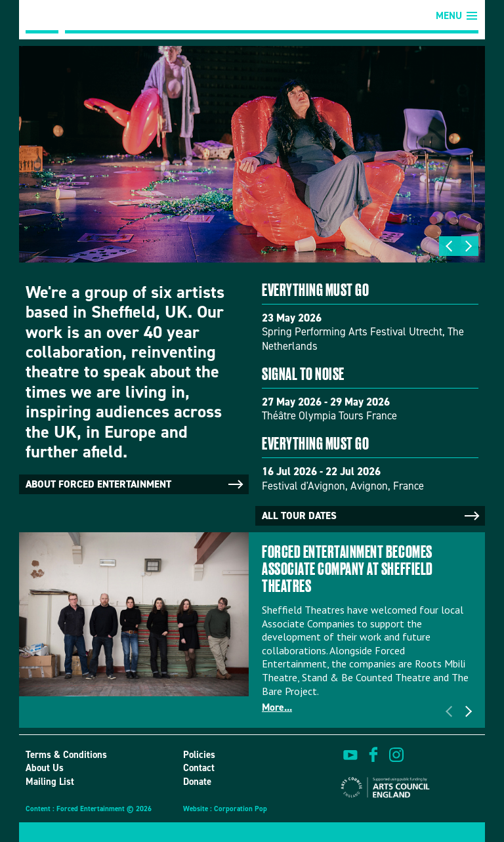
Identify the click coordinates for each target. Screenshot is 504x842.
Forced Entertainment (42, 17)
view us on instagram (396, 755)
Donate (197, 782)
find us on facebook (373, 755)
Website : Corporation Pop (225, 809)
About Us (45, 768)
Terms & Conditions (66, 755)
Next (469, 246)
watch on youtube (350, 755)
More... (277, 707)
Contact (199, 768)
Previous (449, 246)
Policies (199, 755)
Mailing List (50, 782)
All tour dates (372, 516)
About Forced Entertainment (136, 484)
